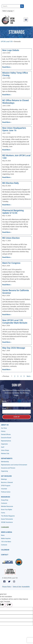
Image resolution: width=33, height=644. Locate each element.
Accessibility (26, 587)
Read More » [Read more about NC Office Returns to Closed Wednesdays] (7, 122)
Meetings (4, 479)
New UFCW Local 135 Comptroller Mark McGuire (15, 322)
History (3, 431)
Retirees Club (5, 453)
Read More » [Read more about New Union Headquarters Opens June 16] (7, 150)
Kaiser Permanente (7, 519)
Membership (5, 462)
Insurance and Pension (8, 468)
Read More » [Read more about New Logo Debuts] (7, 67)
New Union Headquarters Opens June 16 (14, 129)
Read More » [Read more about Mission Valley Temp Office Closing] (7, 95)
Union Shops (5, 450)
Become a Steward (7, 482)
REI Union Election (11, 238)
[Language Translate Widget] (8, 11)
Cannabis (5, 527)
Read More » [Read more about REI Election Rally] (7, 205)
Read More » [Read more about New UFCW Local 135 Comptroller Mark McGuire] (7, 342)
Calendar (5, 550)
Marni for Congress (11, 263)
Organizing (4, 471)
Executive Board (6, 438)
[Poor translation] (9, 605)
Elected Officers (6, 434)
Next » (29, 376)
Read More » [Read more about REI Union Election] (7, 257)
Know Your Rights (7, 510)
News (3, 535)
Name (5, 401)
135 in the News (6, 542)
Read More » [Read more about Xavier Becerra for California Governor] (7, 315)
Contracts (4, 503)
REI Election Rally (11, 183)
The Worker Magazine (8, 516)
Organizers (4, 444)
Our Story (4, 428)
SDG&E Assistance (7, 522)
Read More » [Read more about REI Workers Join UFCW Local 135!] (7, 177)
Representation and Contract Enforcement (14, 465)
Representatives (6, 441)
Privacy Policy (7, 587)
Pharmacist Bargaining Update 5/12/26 (13, 212)
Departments (7, 458)
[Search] (22, 6)
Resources (6, 497)
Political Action (6, 492)
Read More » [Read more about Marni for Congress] (7, 285)
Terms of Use (17, 587)
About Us (5, 425)
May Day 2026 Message (14, 348)
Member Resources (7, 506)
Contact (5, 555)
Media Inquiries (6, 538)
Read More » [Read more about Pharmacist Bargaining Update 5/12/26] (7, 232)
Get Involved (6, 476)
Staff (3, 447)
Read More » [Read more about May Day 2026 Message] (7, 370)
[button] (26, 20)
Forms (3, 513)
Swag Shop (5, 500)
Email (4, 408)
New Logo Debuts (11, 50)
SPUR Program (6, 486)
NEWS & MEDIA (7, 532)
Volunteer (4, 489)
